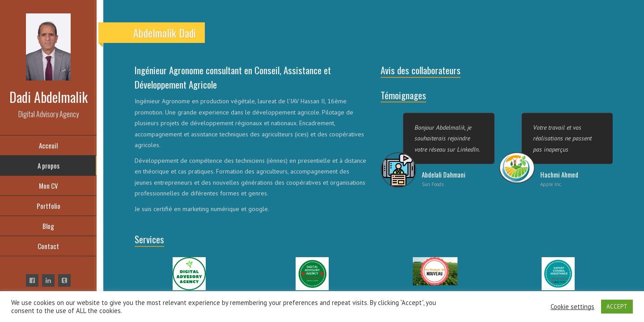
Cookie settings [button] (572, 307)
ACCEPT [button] (617, 307)
